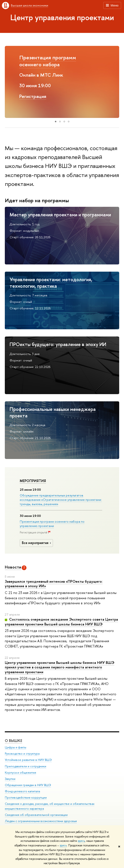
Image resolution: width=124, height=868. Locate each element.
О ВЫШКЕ (13, 741)
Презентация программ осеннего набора (48, 61)
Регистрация (33, 96)
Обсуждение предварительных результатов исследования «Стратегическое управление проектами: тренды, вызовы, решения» (61, 500)
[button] (9, 82)
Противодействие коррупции (26, 798)
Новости (13, 567)
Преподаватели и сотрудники (26, 766)
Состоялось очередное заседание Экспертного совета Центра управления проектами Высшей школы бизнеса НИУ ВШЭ (61, 622)
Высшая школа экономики (29, 5)
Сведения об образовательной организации (36, 815)
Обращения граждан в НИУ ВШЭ (28, 785)
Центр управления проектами (62, 17)
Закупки (10, 779)
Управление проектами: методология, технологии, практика (51, 283)
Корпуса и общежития (20, 773)
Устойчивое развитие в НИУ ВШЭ (28, 760)
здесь (81, 841)
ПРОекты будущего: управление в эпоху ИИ (58, 344)
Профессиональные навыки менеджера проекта (53, 412)
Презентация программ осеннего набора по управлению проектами (52, 524)
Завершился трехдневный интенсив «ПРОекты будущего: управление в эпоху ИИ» (54, 584)
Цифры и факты (16, 747)
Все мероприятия (37, 543)
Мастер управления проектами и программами (60, 215)
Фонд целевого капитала (22, 791)
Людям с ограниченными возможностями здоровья (41, 821)
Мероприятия (33, 481)
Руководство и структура (22, 754)
